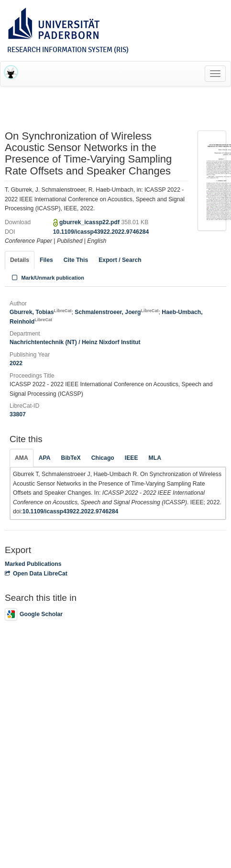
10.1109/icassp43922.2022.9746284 (101, 232)
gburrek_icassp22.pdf (90, 222)
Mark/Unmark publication (47, 278)
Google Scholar (34, 614)
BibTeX (71, 458)
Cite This (76, 260)
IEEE (132, 458)
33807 (18, 414)
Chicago (103, 458)
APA (45, 458)
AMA (22, 458)
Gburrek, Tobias (41, 312)
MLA (155, 458)
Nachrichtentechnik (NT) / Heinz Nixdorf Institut (75, 342)
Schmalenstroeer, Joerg (116, 312)
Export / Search (120, 260)
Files (46, 260)
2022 (16, 363)
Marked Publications (33, 564)
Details (20, 260)
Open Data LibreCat (36, 574)
